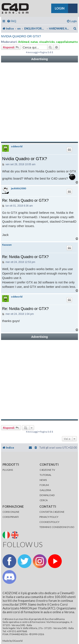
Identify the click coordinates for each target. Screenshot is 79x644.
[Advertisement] (39, 102)
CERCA (44, 500)
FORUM (44, 485)
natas (34, 42)
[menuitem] (12, 21)
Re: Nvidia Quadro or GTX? (25, 200)
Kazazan (7, 245)
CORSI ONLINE (11, 512)
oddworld (17, 146)
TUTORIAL (46, 475)
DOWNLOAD (47, 495)
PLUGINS (8, 470)
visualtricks (47, 42)
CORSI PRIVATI (11, 517)
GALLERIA (45, 490)
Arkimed (24, 42)
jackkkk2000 (18, 188)
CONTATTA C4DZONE (52, 512)
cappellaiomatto (67, 42)
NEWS (43, 480)
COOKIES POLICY (49, 522)
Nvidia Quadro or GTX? (21, 36)
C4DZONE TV (47, 470)
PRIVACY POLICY (49, 517)
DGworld (17, 641)
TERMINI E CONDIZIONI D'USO (57, 527)
